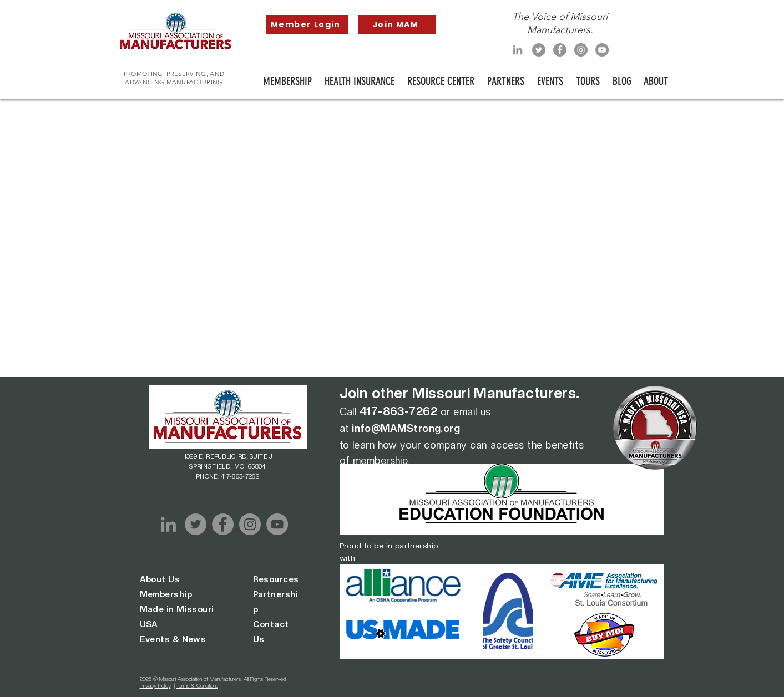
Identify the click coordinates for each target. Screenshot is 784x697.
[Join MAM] (397, 25)
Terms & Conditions (197, 685)
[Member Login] (307, 25)
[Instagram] (581, 50)
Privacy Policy (155, 685)
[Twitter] (539, 50)
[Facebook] (560, 50)
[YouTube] (602, 50)
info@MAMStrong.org (406, 428)
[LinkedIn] (518, 50)
